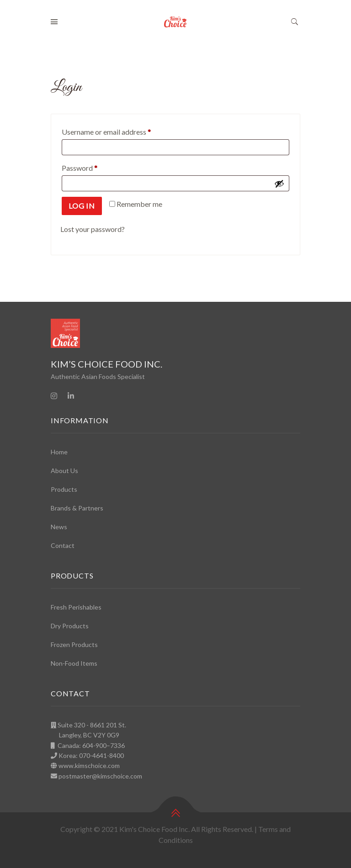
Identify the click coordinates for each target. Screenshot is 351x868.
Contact (63, 545)
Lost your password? (93, 229)
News (59, 527)
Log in (82, 206)
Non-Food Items (74, 663)
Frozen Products (74, 644)
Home (59, 452)
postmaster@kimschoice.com (100, 776)
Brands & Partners (77, 508)
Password (93, 166)
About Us (64, 471)
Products (64, 489)
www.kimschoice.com (89, 765)
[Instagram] (54, 396)
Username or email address (120, 130)
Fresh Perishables (76, 607)
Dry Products (70, 626)
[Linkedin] (71, 396)
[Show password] (279, 184)
